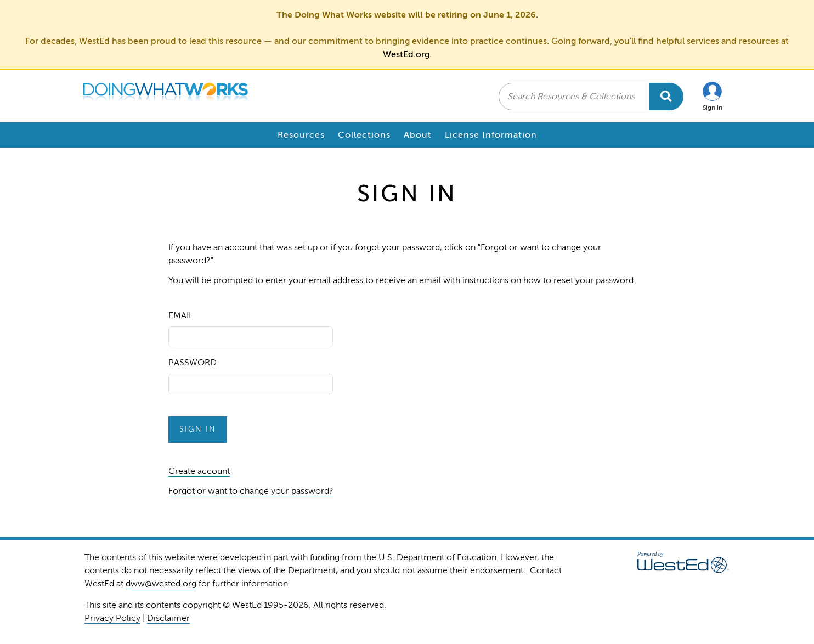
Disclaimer (168, 618)
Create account (199, 471)
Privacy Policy (112, 618)
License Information (491, 135)
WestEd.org (406, 54)
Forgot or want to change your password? (251, 491)
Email (181, 315)
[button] (713, 96)
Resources (301, 135)
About (418, 135)
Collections (364, 135)
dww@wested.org (161, 584)
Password (193, 363)
